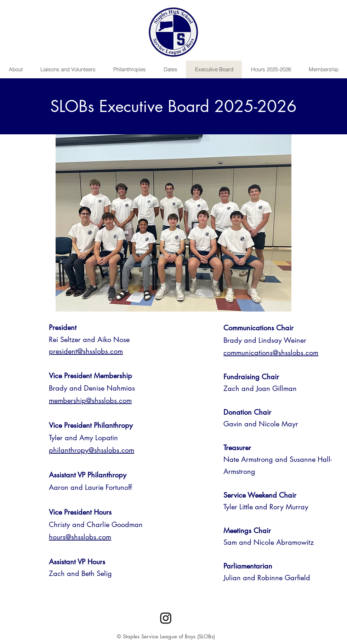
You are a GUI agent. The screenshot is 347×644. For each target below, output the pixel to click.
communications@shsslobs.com (271, 353)
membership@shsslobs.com (90, 401)
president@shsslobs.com (86, 351)
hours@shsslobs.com (80, 537)
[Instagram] (166, 618)
